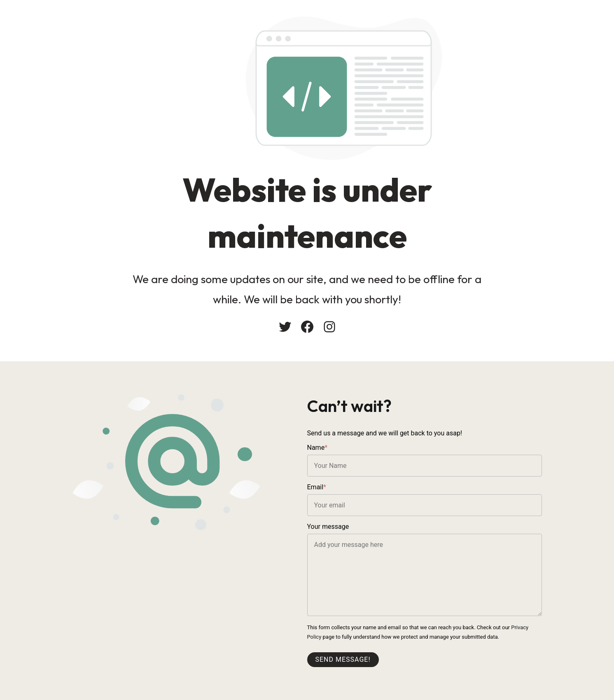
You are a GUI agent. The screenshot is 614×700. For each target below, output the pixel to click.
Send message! (343, 659)
